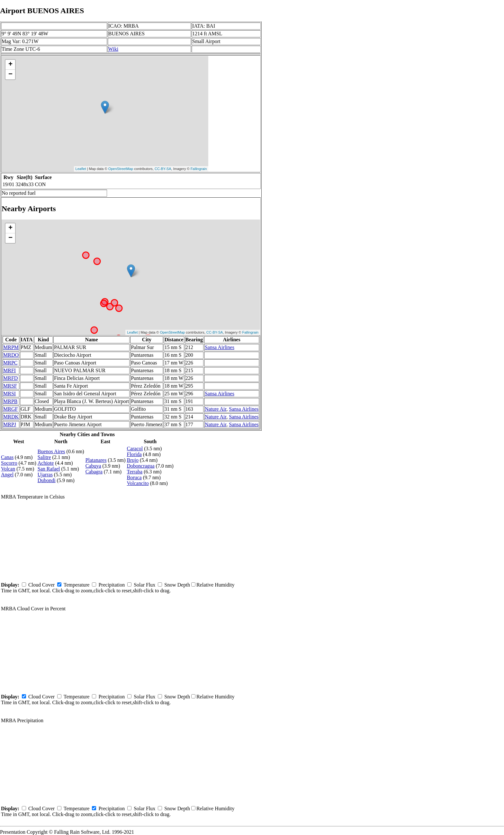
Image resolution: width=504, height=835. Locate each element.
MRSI (9, 394)
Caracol (135, 449)
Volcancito (138, 483)
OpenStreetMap (121, 169)
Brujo (133, 460)
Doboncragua (141, 466)
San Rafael (49, 469)
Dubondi (47, 480)
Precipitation (112, 585)
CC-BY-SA (163, 169)
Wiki (113, 49)
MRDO (11, 355)
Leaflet (81, 169)
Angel (7, 475)
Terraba (135, 472)
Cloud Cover (41, 585)
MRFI (9, 370)
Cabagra (94, 472)
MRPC (10, 363)
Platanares (96, 460)
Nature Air (216, 409)
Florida (134, 454)
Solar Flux (144, 585)
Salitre (44, 457)
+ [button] (10, 65)
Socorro (9, 463)
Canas (7, 457)
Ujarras (45, 475)
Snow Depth (177, 585)
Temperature (77, 585)
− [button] (10, 75)
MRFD (10, 378)
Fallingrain (199, 169)
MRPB (10, 401)
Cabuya (93, 466)
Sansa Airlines (220, 347)
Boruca (134, 477)
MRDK (11, 417)
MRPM (11, 347)
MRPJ (10, 424)
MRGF (10, 409)
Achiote (46, 463)
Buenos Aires (51, 451)
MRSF (10, 386)
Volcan (8, 469)
